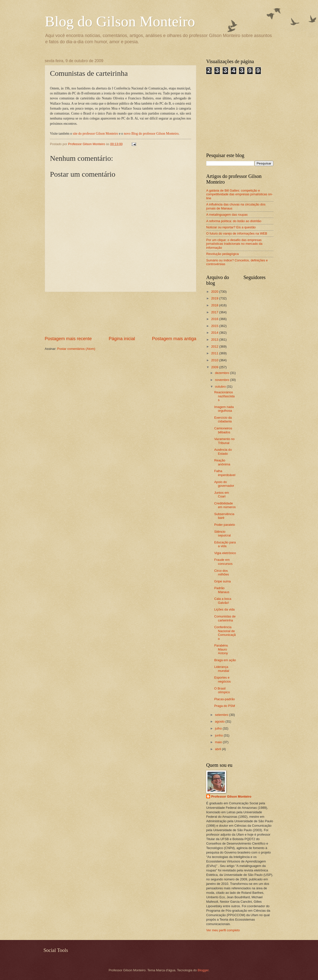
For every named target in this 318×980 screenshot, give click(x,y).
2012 (215, 347)
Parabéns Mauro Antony (221, 649)
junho (219, 735)
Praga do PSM (225, 706)
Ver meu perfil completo (223, 930)
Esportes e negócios (222, 679)
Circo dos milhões (221, 572)
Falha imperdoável (225, 473)
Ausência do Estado (223, 451)
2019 (215, 298)
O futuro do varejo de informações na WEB (237, 233)
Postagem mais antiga (174, 339)
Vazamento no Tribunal (224, 441)
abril (218, 749)
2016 (215, 319)
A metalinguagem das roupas (227, 215)
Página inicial (122, 339)
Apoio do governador (224, 484)
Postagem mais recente (68, 339)
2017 (215, 312)
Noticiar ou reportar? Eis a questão (231, 227)
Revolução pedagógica (222, 254)
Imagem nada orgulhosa (224, 409)
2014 (215, 333)
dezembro (222, 373)
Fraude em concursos (223, 562)
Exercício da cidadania (223, 419)
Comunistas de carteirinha (225, 618)
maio (219, 742)
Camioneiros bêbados (223, 430)
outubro (221, 387)
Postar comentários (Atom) (76, 349)
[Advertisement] (121, 314)
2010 (215, 360)
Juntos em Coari (221, 494)
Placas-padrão (224, 699)
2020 (215, 292)
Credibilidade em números (225, 505)
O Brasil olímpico (222, 690)
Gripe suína (222, 581)
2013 (215, 340)
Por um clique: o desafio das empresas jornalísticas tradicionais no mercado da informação (234, 244)
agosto (220, 721)
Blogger (203, 970)
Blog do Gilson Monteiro (120, 21)
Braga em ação (225, 660)
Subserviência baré (224, 516)
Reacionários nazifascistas (224, 396)
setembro (222, 715)
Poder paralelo (225, 525)
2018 (215, 305)
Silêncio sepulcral (222, 533)
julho (219, 728)
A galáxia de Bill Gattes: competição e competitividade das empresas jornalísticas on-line (239, 194)
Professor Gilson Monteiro (231, 796)
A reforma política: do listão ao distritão (234, 221)
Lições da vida (224, 609)
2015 (215, 326)
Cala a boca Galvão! (223, 601)
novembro (222, 380)
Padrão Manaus (222, 590)
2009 (215, 367)
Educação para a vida (225, 544)
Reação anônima (222, 462)
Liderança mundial (222, 669)
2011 (215, 353)
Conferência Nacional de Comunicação (225, 633)
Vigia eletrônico (225, 553)
